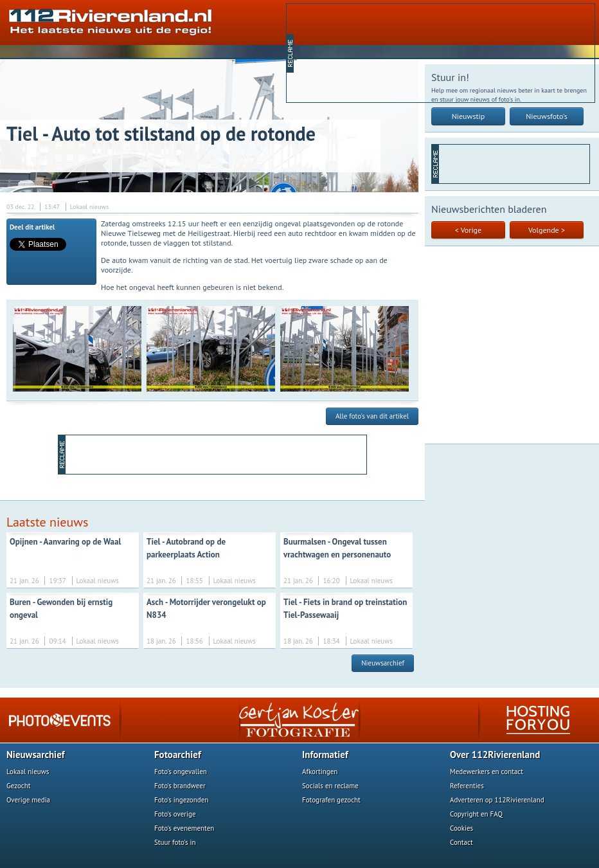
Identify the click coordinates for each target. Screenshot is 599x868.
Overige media (28, 800)
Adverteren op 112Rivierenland (497, 800)
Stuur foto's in (175, 842)
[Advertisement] (357, 52)
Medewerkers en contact (487, 772)
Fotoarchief (178, 755)
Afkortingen (320, 772)
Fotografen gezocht (331, 800)
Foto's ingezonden (181, 800)
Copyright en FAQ (476, 814)
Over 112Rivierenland (495, 755)
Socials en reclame (330, 786)
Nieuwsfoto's (547, 116)
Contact (461, 842)
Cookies (461, 828)
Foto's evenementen (184, 828)
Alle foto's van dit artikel (372, 416)
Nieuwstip (469, 116)
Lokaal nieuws (28, 772)
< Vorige (468, 230)
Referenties (467, 786)
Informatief (325, 755)
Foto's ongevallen (181, 772)
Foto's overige (175, 814)
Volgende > (547, 230)
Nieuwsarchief (383, 663)
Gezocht (19, 786)
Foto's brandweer (180, 786)
